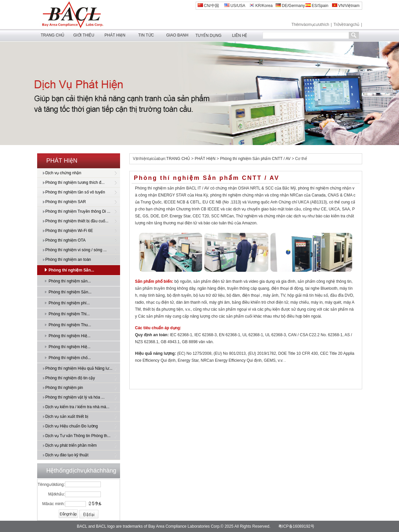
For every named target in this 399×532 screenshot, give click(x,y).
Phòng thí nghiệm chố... (70, 358)
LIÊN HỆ (240, 36)
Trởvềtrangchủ (346, 25)
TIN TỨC (146, 35)
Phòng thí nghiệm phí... (69, 303)
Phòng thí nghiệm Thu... (70, 325)
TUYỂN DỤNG (208, 36)
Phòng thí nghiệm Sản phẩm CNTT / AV (255, 159)
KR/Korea (261, 6)
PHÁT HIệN (115, 35)
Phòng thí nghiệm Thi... (69, 314)
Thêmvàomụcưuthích (310, 25)
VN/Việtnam (346, 6)
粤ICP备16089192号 (296, 526)
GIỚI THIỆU (84, 35)
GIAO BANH (177, 35)
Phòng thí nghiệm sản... (70, 281)
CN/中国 (208, 6)
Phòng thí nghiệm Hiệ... (70, 336)
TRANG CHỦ (53, 35)
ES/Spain (317, 6)
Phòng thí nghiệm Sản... (71, 270)
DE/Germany (290, 6)
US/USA (235, 6)
